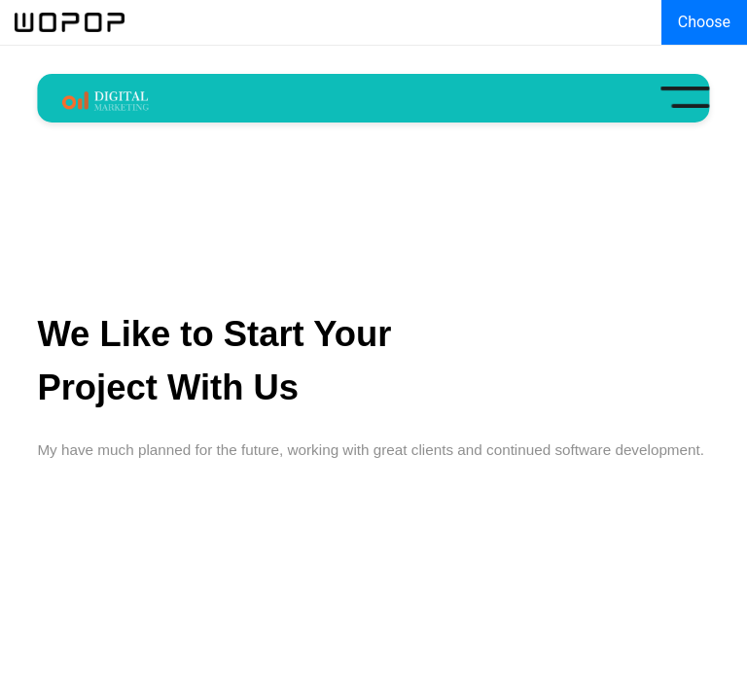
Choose (704, 22)
